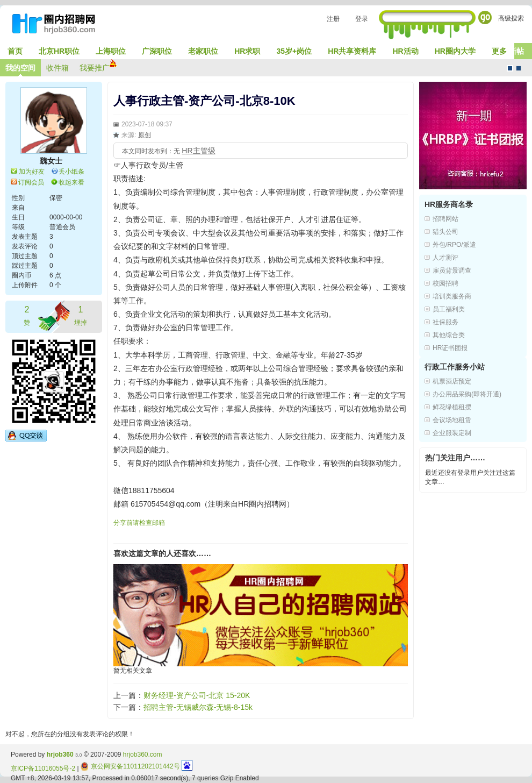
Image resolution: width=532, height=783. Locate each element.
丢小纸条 (71, 172)
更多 (499, 51)
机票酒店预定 (452, 381)
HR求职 (247, 51)
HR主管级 (198, 151)
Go (485, 17)
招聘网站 (445, 219)
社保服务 (445, 322)
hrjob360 (60, 754)
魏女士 (51, 161)
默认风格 (510, 68)
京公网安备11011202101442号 (130, 766)
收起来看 (71, 182)
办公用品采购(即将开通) (467, 394)
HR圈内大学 (455, 51)
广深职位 (157, 51)
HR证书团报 (450, 348)
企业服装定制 (452, 433)
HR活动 (405, 51)
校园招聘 (445, 283)
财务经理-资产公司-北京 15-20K (197, 695)
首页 (15, 51)
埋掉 (81, 315)
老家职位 (203, 51)
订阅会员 (31, 182)
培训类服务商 (452, 296)
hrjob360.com (143, 754)
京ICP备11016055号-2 (43, 768)
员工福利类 (449, 309)
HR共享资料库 (352, 51)
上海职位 (111, 51)
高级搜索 (511, 18)
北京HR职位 (59, 51)
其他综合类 (449, 335)
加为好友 (32, 172)
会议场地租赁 (452, 420)
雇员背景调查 (452, 271)
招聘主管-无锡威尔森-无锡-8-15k (198, 707)
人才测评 (445, 258)
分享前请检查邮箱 (139, 523)
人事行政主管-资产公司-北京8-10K (204, 101)
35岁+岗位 (294, 51)
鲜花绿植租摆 (452, 407)
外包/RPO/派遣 (454, 245)
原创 (145, 135)
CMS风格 (519, 68)
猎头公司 (445, 232)
